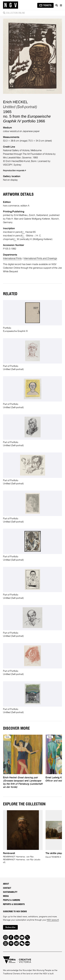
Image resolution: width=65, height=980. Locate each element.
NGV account (53, 920)
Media (6, 896)
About (6, 884)
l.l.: (23, 236)
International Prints (12, 258)
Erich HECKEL (15, 102)
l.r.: (23, 232)
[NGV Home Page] (11, 5)
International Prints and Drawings (40, 258)
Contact (7, 888)
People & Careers (12, 900)
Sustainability (10, 892)
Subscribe (10, 927)
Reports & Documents (14, 904)
